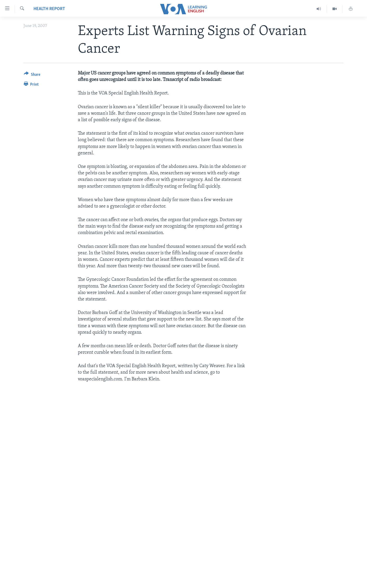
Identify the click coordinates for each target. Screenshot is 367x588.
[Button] (32, 75)
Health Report (49, 9)
